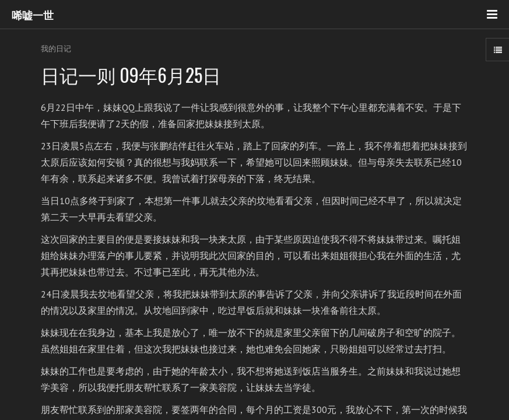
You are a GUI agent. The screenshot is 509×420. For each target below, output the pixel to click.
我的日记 (56, 49)
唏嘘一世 (33, 15)
